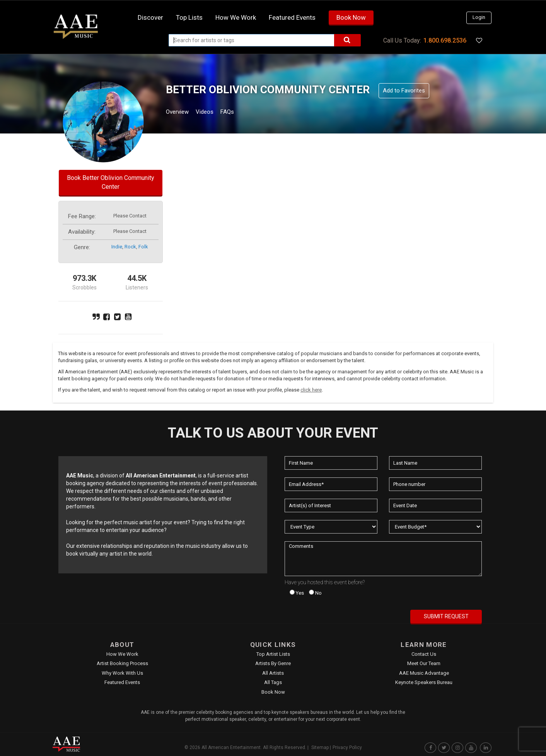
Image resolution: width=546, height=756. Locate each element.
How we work (236, 17)
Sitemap (320, 747)
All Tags (273, 682)
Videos (214, 113)
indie (117, 247)
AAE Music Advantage (424, 673)
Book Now (351, 17)
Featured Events (292, 17)
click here (311, 390)
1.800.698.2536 (445, 40)
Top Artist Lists (273, 654)
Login (479, 17)
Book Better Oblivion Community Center (111, 182)
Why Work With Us (122, 673)
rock (130, 247)
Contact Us (424, 654)
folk (143, 247)
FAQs (241, 113)
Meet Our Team (424, 663)
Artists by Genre (273, 663)
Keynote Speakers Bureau (424, 682)
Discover (150, 17)
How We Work (122, 654)
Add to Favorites (404, 91)
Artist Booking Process (122, 663)
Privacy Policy (347, 747)
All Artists (273, 673)
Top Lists (189, 17)
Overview (180, 113)
